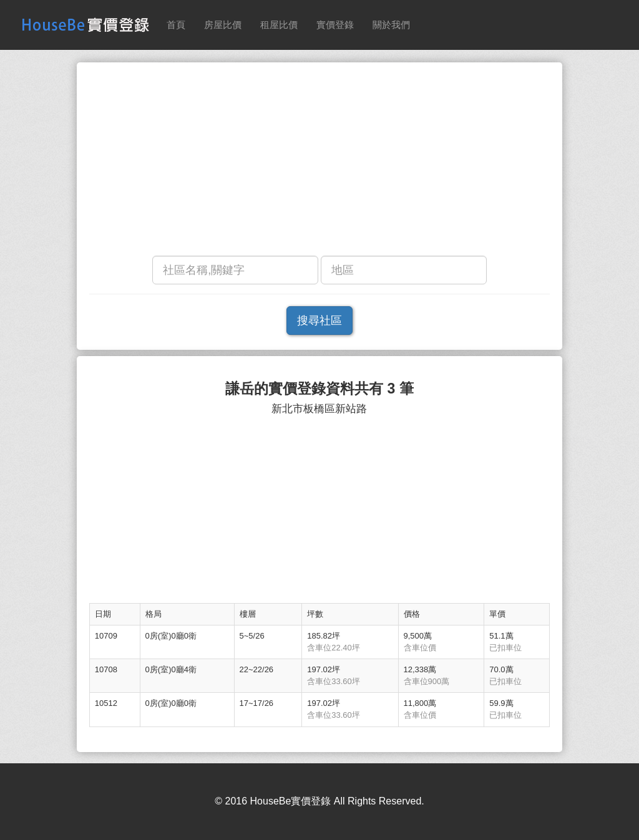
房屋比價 (223, 25)
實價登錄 (335, 25)
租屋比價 (279, 25)
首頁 (176, 25)
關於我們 (391, 25)
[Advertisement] (319, 162)
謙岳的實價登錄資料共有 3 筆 (319, 389)
